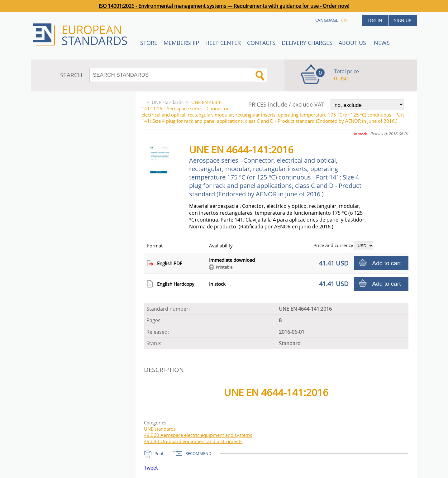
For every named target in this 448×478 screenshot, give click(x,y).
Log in (375, 20)
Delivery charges (307, 43)
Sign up (403, 20)
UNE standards (168, 102)
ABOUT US (353, 43)
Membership (181, 43)
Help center (223, 43)
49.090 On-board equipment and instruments (193, 441)
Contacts (261, 43)
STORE (149, 43)
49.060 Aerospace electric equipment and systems (198, 435)
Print (159, 453)
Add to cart (387, 263)
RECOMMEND (198, 453)
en (344, 20)
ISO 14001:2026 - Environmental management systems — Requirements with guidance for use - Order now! (224, 6)
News (382, 43)
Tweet (151, 468)
